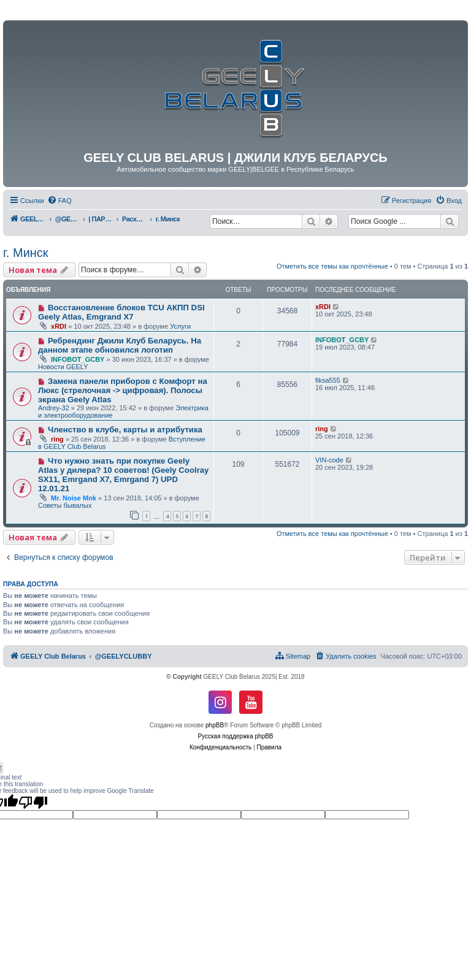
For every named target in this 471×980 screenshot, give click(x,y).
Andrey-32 (54, 408)
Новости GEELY (63, 367)
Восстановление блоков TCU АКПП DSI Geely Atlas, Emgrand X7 (121, 312)
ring (57, 439)
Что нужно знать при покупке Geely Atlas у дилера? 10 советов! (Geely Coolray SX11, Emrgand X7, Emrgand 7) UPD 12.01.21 (123, 475)
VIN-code (329, 460)
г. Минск (26, 253)
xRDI (59, 326)
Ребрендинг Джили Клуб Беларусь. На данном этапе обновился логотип (120, 345)
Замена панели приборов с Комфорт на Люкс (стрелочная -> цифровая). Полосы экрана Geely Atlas (123, 390)
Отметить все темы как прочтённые (332, 266)
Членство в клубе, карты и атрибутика (125, 430)
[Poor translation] (33, 802)
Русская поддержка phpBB (235, 736)
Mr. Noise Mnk (74, 498)
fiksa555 (328, 380)
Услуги (180, 326)
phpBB (215, 725)
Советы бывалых (65, 505)
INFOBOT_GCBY (78, 359)
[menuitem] (59, 201)
